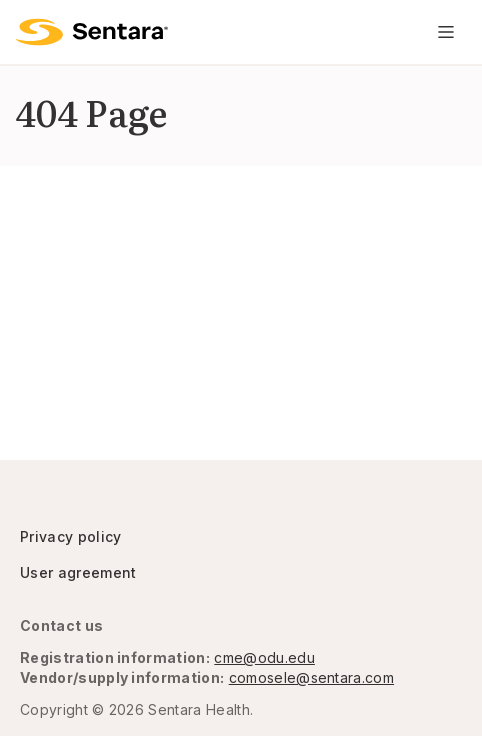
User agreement (78, 572)
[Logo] (92, 32)
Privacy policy (70, 536)
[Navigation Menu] (446, 32)
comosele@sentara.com (311, 677)
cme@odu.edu (264, 657)
